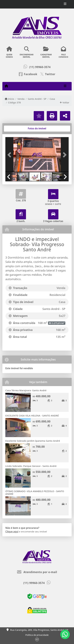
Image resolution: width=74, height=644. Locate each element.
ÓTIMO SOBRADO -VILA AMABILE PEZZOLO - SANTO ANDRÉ (35, 492)
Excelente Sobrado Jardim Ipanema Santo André (33, 441)
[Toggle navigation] (65, 4)
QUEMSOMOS (9, 52)
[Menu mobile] (6, 86)
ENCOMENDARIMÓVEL (27, 52)
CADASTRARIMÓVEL (46, 52)
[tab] (16, 129)
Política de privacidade (37, 635)
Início (9, 99)
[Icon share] (28, 74)
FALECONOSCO (63, 52)
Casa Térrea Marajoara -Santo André (26, 390)
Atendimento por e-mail (37, 572)
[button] (10, 155)
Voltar (65, 102)
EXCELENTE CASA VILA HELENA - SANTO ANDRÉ (32, 416)
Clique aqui (12, 531)
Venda (21, 99)
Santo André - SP (37, 99)
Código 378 (14, 102)
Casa (52, 99)
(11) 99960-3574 (40, 67)
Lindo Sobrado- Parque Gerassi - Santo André (31, 466)
